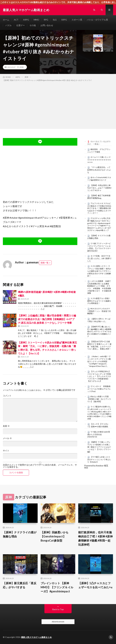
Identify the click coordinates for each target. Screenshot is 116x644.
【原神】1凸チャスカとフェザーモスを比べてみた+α (95, 585)
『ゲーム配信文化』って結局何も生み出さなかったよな (99, 170)
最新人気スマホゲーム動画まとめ (36, 637)
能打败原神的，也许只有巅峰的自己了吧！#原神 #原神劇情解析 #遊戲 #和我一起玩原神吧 (95, 538)
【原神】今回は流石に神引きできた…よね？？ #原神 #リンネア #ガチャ (99, 188)
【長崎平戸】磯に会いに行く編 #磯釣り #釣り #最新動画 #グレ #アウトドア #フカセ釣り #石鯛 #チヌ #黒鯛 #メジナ (99, 331)
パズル (8, 25)
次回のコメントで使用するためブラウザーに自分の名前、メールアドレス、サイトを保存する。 (40, 466)
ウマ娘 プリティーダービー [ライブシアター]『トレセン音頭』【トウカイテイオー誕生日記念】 (99, 247)
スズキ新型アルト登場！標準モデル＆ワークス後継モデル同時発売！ (99, 301)
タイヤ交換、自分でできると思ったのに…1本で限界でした (99, 258)
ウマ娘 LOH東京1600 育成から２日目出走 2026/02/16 (99, 434)
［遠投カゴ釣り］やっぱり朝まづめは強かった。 (99, 320)
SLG (55, 20)
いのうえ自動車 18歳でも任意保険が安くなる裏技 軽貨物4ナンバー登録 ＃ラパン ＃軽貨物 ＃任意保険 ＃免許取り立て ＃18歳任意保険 (100, 287)
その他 (33, 25)
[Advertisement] (58, 105)
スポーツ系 (77, 20)
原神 (22, 67)
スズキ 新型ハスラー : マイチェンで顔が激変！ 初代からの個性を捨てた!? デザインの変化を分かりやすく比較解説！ (99, 271)
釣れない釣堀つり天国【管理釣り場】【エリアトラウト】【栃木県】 (99, 399)
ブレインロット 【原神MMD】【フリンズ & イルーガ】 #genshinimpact (57, 587)
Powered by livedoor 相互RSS (96, 467)
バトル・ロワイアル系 (97, 20)
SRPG (64, 20)
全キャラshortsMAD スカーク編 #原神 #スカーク (99, 179)
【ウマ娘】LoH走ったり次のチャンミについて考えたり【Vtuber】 (99, 459)
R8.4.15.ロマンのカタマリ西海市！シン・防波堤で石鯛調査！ (99, 311)
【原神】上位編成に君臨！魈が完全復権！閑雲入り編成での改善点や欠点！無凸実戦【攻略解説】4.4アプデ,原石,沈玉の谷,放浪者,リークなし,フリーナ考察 (47, 319)
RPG (46, 20)
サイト (6, 451)
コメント (7, 396)
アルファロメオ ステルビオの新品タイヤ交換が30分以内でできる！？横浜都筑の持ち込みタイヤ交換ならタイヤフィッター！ (99, 208)
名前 (6, 426)
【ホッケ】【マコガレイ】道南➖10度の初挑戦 (98, 425)
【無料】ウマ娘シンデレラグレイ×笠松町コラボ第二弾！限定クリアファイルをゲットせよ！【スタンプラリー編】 (99, 447)
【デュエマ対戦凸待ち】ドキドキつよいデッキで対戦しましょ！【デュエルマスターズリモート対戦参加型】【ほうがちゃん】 (99, 376)
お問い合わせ (47, 25)
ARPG (26, 20)
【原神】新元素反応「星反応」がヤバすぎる (20, 585)
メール (7, 438)
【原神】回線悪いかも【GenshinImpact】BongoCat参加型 (55, 536)
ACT (16, 20)
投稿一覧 (45, 263)
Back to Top (58, 609)
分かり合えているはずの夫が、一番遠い (99, 143)
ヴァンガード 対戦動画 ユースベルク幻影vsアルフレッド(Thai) (100, 389)
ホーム (6, 20)
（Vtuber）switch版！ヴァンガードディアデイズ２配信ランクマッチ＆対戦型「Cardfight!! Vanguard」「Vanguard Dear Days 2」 (99, 361)
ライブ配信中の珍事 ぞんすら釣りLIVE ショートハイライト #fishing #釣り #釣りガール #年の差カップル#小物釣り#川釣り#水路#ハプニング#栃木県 (99, 413)
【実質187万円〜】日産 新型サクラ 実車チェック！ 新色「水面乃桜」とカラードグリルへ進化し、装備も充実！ (99, 345)
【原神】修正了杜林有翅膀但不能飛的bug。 (99, 197)
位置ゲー (21, 25)
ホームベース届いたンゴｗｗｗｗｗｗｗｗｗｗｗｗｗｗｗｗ (99, 160)
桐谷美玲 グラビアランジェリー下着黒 (99, 151)
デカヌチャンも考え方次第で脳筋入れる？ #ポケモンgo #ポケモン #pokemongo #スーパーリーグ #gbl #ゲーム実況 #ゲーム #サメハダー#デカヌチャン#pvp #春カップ (99, 224)
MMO (36, 20)
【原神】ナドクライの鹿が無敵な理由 (20, 534)
